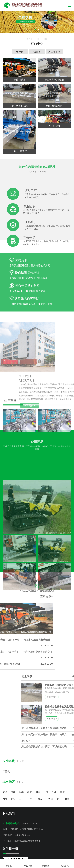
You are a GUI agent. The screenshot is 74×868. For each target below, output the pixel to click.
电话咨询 (65, 864)
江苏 (46, 792)
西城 (5, 799)
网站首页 (9, 864)
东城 (62, 792)
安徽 (5, 792)
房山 (59, 799)
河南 (21, 792)
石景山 (31, 799)
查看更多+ (9, 596)
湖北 (29, 792)
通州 (67, 799)
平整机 (6, 771)
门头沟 (49, 799)
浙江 (54, 792)
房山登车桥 (55, 52)
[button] (70, 22)
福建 (13, 792)
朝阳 (13, 799)
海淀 (40, 799)
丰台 (21, 799)
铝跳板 (38, 52)
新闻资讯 (46, 864)
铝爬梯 (21, 52)
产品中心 (28, 864)
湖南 (38, 792)
